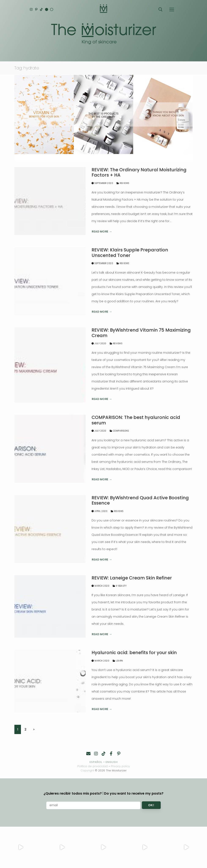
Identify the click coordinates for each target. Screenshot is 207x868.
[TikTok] (42, 9)
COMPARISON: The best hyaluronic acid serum (136, 420)
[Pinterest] (36, 9)
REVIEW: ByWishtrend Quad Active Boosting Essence (140, 500)
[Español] (52, 9)
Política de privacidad (93, 766)
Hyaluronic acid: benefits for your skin (134, 653)
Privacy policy (120, 766)
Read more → (102, 232)
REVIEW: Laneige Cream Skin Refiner (132, 578)
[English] (47, 9)
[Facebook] (111, 754)
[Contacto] (88, 754)
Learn (118, 661)
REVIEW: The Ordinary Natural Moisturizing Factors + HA (139, 172)
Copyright (87, 770)
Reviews (123, 183)
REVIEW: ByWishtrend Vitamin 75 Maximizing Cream (141, 333)
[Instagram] (31, 9)
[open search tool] (160, 9)
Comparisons (119, 431)
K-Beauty (120, 586)
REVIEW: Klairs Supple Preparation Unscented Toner (130, 253)
